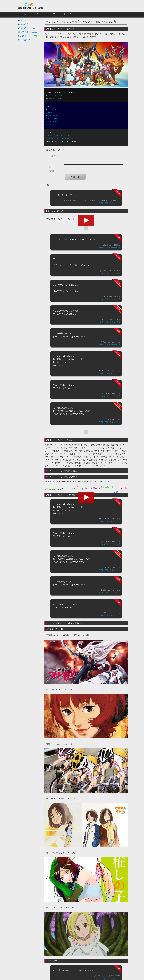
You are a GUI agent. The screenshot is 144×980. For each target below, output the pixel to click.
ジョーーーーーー (80, 486)
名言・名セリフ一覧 (55, 109)
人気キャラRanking (29, 36)
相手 (112, 487)
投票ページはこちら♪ (56, 95)
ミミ (83, 489)
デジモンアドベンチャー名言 (109, 203)
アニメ (38, 14)
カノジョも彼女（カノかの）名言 (108, 978)
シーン (78, 486)
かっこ (52, 489)
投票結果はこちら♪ (55, 98)
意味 (103, 487)
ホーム (23, 14)
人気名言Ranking (28, 28)
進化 (122, 488)
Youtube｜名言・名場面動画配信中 (60, 139)
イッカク (72, 489)
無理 (107, 487)
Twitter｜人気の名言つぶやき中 (59, 136)
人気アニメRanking (29, 32)
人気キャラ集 (53, 122)
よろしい (64, 489)
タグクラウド (53, 118)
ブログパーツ (26, 20)
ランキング (67, 14)
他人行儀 (89, 488)
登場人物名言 (53, 116)
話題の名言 (52, 124)
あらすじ (51, 113)
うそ (47, 489)
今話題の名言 (26, 40)
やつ (57, 489)
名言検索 (24, 24)
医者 (95, 488)
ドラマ (52, 14)
